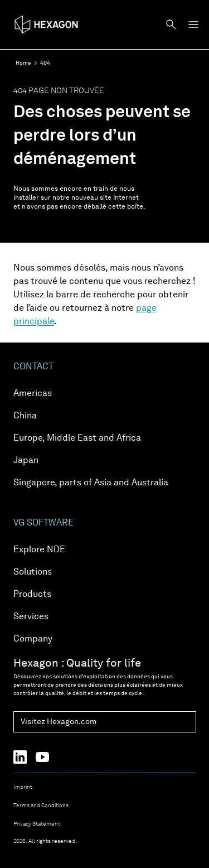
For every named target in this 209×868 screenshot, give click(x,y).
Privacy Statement (37, 824)
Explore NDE (39, 550)
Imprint (23, 787)
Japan (26, 461)
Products (32, 595)
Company (33, 639)
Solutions (33, 572)
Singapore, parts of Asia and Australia (91, 483)
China (25, 416)
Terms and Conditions (41, 806)
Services (31, 617)
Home (23, 63)
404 (45, 63)
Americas (33, 394)
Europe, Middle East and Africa (77, 438)
